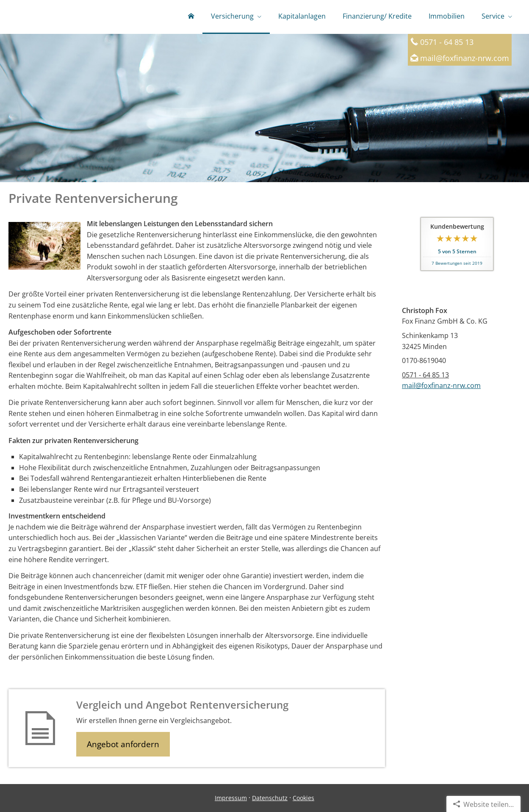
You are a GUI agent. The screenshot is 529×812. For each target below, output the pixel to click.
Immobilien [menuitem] (447, 16)
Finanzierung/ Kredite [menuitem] (377, 16)
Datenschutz (270, 798)
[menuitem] (191, 17)
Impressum (231, 798)
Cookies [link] (303, 798)
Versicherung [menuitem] (232, 16)
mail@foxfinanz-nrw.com (465, 58)
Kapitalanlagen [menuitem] (302, 16)
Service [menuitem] (493, 16)
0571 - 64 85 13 (425, 375)
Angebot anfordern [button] (123, 744)
